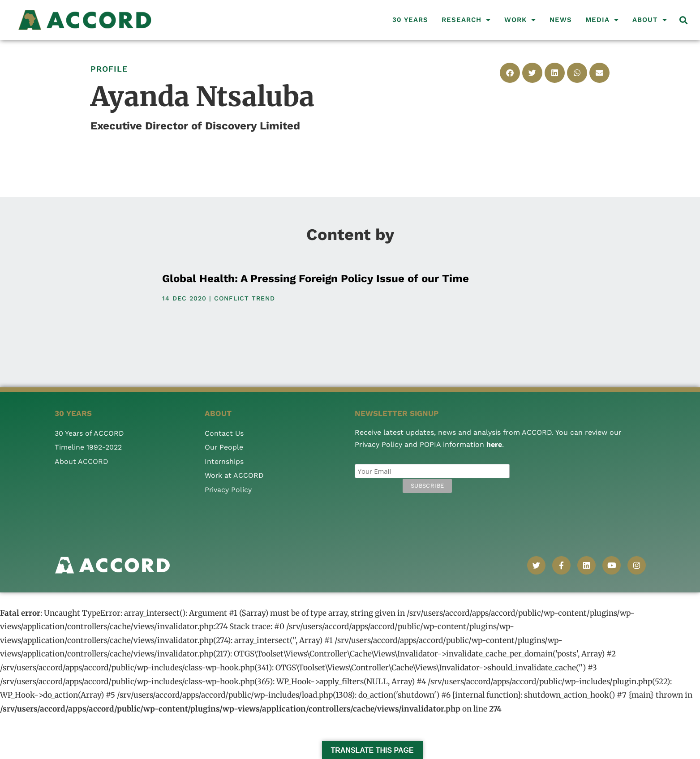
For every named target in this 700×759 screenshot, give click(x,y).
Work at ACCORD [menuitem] (234, 475)
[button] (684, 20)
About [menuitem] (650, 20)
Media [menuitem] (602, 20)
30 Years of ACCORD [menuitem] (90, 433)
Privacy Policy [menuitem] (228, 490)
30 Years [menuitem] (410, 20)
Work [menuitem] (520, 20)
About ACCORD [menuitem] (82, 461)
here (494, 444)
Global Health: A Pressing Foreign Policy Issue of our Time (316, 279)
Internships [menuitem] (224, 461)
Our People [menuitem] (224, 447)
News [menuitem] (561, 20)
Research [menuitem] (466, 20)
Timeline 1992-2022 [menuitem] (88, 447)
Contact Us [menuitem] (224, 433)
